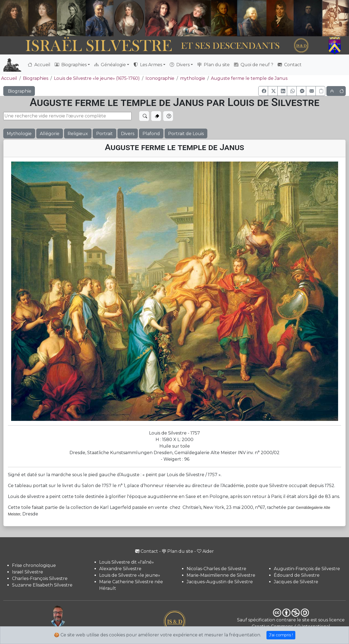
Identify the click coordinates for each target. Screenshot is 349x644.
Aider (205, 551)
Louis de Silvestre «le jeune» (130, 575)
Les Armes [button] (148, 65)
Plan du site (213, 65)
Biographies (36, 78)
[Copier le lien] (320, 91)
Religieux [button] (78, 134)
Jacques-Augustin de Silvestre (220, 582)
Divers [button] (180, 65)
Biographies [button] (71, 65)
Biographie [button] (19, 91)
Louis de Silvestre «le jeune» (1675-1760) (97, 78)
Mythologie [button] (19, 134)
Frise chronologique (34, 565)
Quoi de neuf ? (254, 65)
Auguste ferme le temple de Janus (249, 78)
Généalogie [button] (110, 65)
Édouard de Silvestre (297, 575)
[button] (263, 91)
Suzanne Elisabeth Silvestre (42, 585)
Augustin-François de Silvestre (307, 569)
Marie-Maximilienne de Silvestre (221, 575)
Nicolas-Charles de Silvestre (216, 569)
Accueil (39, 65)
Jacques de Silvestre (296, 582)
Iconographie (160, 78)
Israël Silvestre (28, 572)
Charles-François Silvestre (40, 578)
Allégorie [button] (50, 134)
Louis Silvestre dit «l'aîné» (127, 562)
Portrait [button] (104, 134)
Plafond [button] (151, 134)
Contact (290, 65)
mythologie (193, 78)
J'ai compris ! (281, 635)
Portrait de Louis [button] (186, 134)
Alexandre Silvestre (120, 569)
